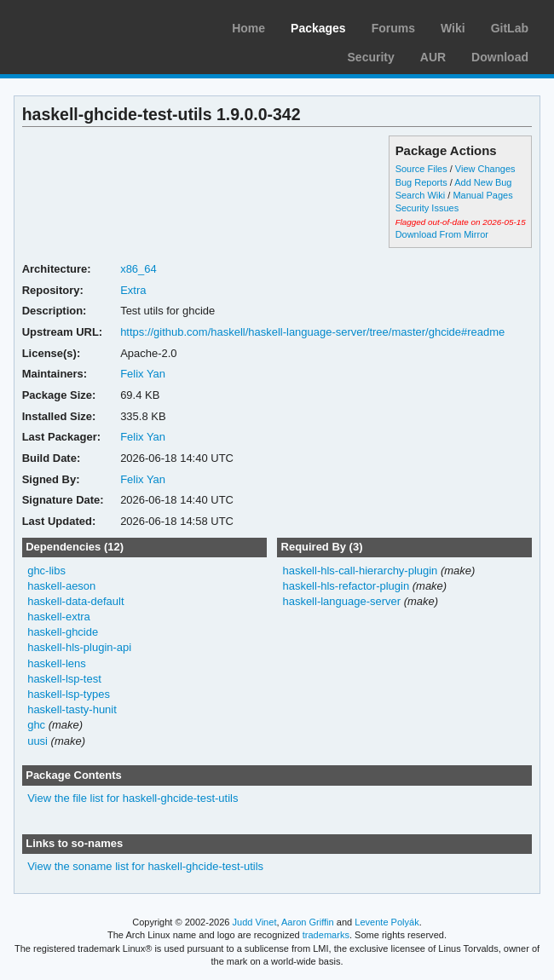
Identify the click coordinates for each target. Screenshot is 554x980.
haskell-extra (59, 617)
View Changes (485, 169)
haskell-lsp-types (69, 694)
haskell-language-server (341, 601)
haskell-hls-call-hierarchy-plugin (360, 571)
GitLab (510, 28)
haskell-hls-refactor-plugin (346, 586)
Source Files (421, 169)
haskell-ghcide (63, 632)
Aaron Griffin (308, 922)
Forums (393, 28)
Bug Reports (421, 182)
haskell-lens (57, 663)
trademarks (326, 935)
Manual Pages (482, 195)
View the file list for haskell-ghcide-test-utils (133, 798)
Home (248, 28)
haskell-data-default (75, 601)
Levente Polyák (387, 922)
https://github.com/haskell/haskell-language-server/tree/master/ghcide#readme (312, 332)
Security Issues (427, 208)
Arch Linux (94, 26)
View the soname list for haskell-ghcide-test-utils (145, 866)
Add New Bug (483, 182)
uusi (38, 741)
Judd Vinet (255, 922)
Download (500, 57)
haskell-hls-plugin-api (79, 647)
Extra (133, 290)
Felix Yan (143, 374)
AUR (433, 57)
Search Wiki (421, 195)
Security (371, 57)
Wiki (453, 28)
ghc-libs (46, 571)
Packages (318, 28)
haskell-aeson (61, 586)
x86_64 (138, 269)
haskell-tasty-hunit (72, 709)
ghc (36, 725)
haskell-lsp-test (64, 679)
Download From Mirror (442, 234)
